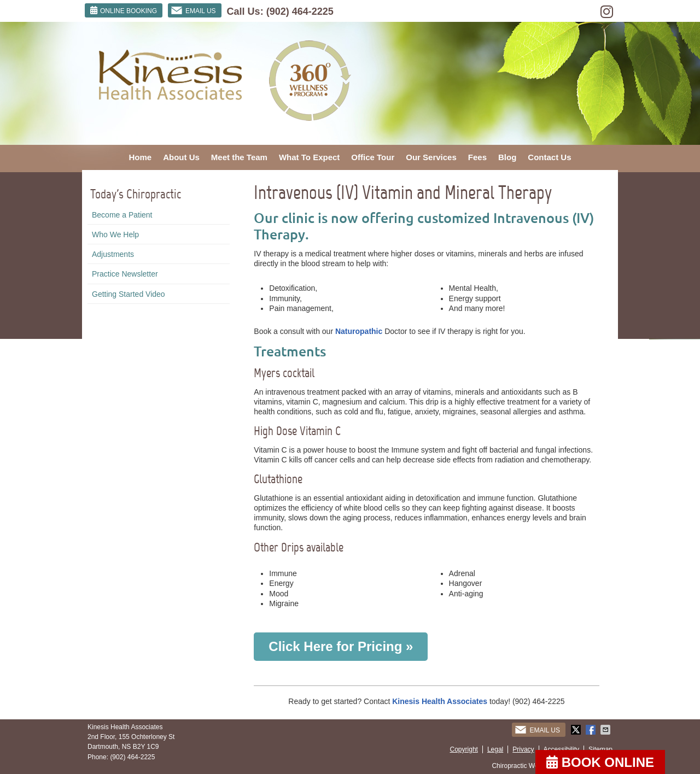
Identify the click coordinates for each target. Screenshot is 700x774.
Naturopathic (359, 331)
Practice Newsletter (125, 274)
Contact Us (549, 157)
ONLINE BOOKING (124, 10)
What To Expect (309, 157)
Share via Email (606, 730)
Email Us (193, 10)
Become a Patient (122, 215)
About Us (181, 157)
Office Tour (373, 157)
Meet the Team (239, 157)
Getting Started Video (129, 294)
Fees (477, 157)
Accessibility (561, 749)
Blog (507, 157)
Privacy (523, 749)
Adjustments (113, 254)
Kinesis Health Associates (441, 701)
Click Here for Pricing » (341, 646)
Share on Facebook (592, 730)
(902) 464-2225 (300, 11)
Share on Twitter (577, 730)
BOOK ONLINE (600, 762)
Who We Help (115, 234)
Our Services (431, 157)
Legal (495, 749)
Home (140, 157)
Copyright (464, 749)
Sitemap (600, 749)
